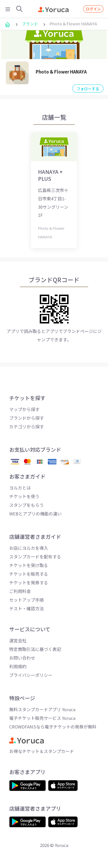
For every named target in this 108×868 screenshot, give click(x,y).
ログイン (93, 9)
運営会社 (18, 640)
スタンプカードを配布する (35, 557)
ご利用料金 (20, 591)
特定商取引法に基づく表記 (35, 649)
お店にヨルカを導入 (29, 548)
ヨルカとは (20, 488)
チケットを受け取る (29, 565)
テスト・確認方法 (26, 608)
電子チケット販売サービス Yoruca (42, 718)
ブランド (30, 24)
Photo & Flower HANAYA (61, 72)
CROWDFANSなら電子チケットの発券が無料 (53, 727)
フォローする (88, 89)
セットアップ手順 (26, 600)
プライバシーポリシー (31, 675)
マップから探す (24, 409)
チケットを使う (24, 496)
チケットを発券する (29, 582)
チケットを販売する (29, 574)
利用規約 (18, 666)
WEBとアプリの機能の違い (35, 514)
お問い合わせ (22, 658)
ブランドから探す (26, 418)
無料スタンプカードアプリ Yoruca (42, 709)
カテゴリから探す (26, 427)
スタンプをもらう (26, 505)
